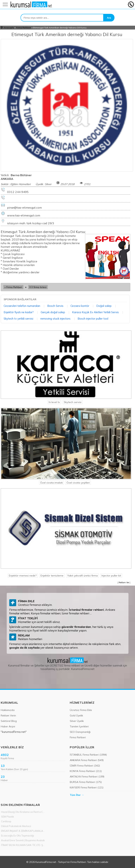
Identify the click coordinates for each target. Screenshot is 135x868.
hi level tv (54, 402)
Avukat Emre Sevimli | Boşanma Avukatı (23, 840)
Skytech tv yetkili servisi (18, 319)
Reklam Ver (124, 582)
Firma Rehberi (23, 28)
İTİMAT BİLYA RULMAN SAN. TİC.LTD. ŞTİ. (23, 845)
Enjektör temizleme (52, 576)
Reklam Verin (8, 715)
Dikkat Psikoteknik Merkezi (16, 826)
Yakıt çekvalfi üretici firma (82, 576)
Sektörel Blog (9, 721)
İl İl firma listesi (38, 287)
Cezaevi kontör (80, 306)
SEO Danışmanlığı (80, 732)
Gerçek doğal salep (53, 312)
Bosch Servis (55, 306)
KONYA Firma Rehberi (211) (86, 771)
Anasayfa (9, 28)
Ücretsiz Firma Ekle (81, 710)
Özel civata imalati (51, 483)
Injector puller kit (111, 576)
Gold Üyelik (76, 715)
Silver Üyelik (77, 721)
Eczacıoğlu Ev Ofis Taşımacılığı (18, 836)
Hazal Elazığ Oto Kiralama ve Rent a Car (23, 812)
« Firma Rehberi (13, 287)
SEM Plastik (8, 817)
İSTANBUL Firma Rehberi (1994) (88, 755)
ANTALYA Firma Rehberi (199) (87, 777)
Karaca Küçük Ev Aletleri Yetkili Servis (95, 312)
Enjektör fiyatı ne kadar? (19, 312)
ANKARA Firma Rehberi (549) (87, 760)
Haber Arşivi (8, 726)
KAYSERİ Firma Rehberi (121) (87, 787)
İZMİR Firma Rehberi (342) (85, 766)
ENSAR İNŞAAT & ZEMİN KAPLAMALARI (23, 831)
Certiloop (6, 821)
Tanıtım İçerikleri (79, 726)
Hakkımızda (8, 710)
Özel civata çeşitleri (78, 483)
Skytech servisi (73, 402)
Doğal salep (104, 306)
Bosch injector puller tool (93, 319)
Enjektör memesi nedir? (23, 576)
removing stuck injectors (55, 319)
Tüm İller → (77, 795)
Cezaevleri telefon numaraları (22, 306)
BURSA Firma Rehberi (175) (86, 782)
